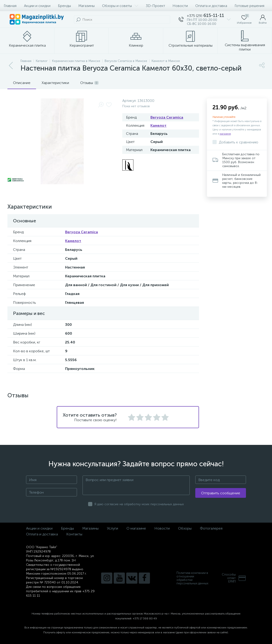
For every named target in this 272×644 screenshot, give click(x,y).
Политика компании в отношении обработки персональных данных (192, 578)
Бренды (64, 6)
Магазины (86, 6)
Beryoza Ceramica (167, 117)
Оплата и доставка (211, 6)
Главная (10, 6)
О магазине (136, 528)
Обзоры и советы (120, 6)
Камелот (158, 125)
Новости (180, 6)
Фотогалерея (211, 528)
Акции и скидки (37, 6)
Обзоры (185, 528)
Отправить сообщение (221, 493)
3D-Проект (155, 6)
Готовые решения (249, 6)
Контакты (74, 534)
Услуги (113, 528)
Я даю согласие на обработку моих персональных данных (139, 504)
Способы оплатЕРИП (234, 578)
